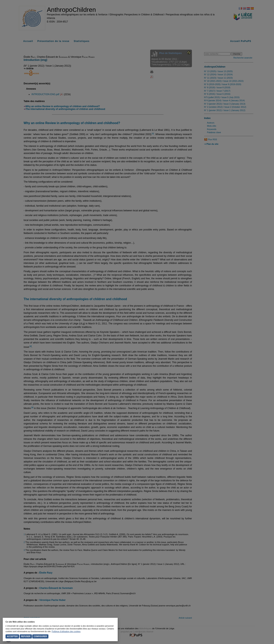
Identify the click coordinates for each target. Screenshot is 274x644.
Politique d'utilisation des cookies (66, 631)
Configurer (40, 636)
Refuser (26, 636)
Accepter (12, 636)
